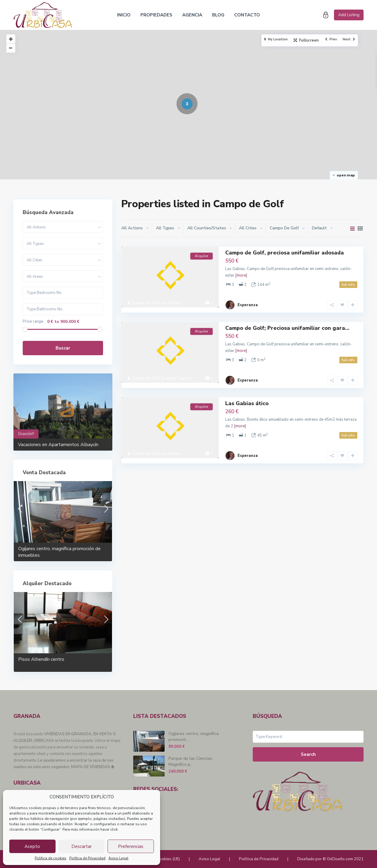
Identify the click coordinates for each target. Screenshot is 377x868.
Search (308, 754)
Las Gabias (171, 303)
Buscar (63, 348)
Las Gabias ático (247, 393)
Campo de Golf (146, 303)
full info (348, 285)
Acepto (32, 846)
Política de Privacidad (87, 858)
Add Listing (349, 15)
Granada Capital (176, 373)
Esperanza (248, 300)
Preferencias (131, 846)
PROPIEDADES (156, 15)
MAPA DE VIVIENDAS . (93, 767)
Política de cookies (50, 858)
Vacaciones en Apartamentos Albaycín (58, 445)
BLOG (218, 15)
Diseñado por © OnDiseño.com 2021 (330, 859)
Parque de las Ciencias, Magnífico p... (191, 761)
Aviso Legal (118, 858)
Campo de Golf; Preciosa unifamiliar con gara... (287, 323)
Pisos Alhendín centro (41, 659)
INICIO (124, 15)
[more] (241, 275)
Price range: (33, 322)
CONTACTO (247, 15)
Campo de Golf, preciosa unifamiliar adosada (285, 253)
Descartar (82, 846)
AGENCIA (192, 15)
